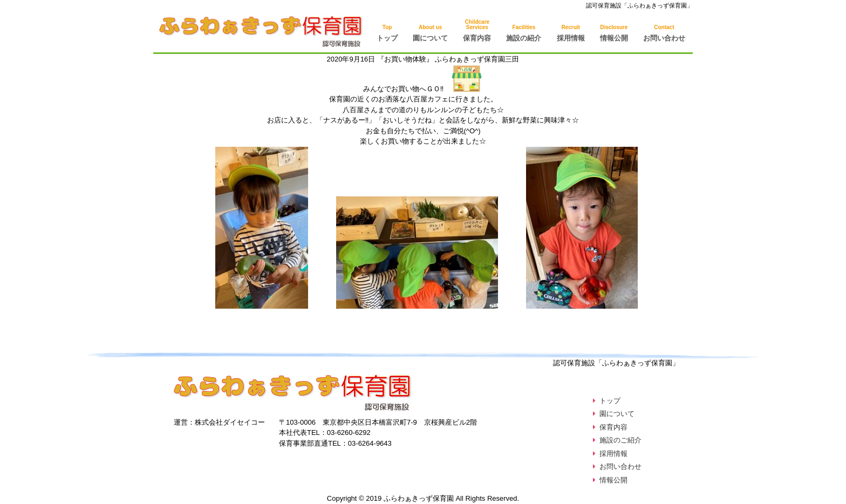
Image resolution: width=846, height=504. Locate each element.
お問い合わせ (664, 33)
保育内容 (613, 427)
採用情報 (571, 33)
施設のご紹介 (620, 440)
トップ (387, 33)
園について (430, 33)
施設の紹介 (524, 33)
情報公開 (614, 33)
